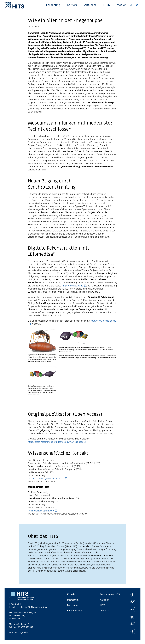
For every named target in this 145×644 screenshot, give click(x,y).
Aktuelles (90, 5)
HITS (107, 5)
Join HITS (105, 611)
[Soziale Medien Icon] (132, 595)
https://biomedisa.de (73, 286)
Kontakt (71, 594)
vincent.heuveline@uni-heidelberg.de (46, 479)
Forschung (53, 5)
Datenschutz (74, 605)
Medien (122, 5)
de (137, 5)
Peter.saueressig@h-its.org (41, 511)
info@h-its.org (20, 624)
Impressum (73, 600)
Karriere (72, 5)
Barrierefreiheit (75, 611)
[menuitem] (53, 5)
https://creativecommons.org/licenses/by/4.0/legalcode (56, 442)
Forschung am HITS (110, 594)
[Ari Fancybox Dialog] (42, 341)
